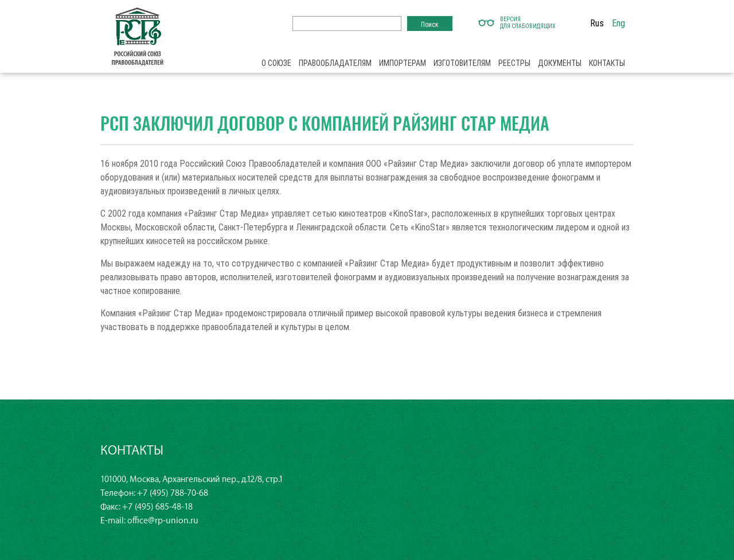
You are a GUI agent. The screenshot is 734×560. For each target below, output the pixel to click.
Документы (560, 63)
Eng (618, 23)
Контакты (607, 63)
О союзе (276, 63)
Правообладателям (335, 63)
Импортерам (403, 63)
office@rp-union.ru (163, 521)
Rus (597, 23)
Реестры (514, 63)
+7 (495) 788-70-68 (173, 493)
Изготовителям (462, 63)
